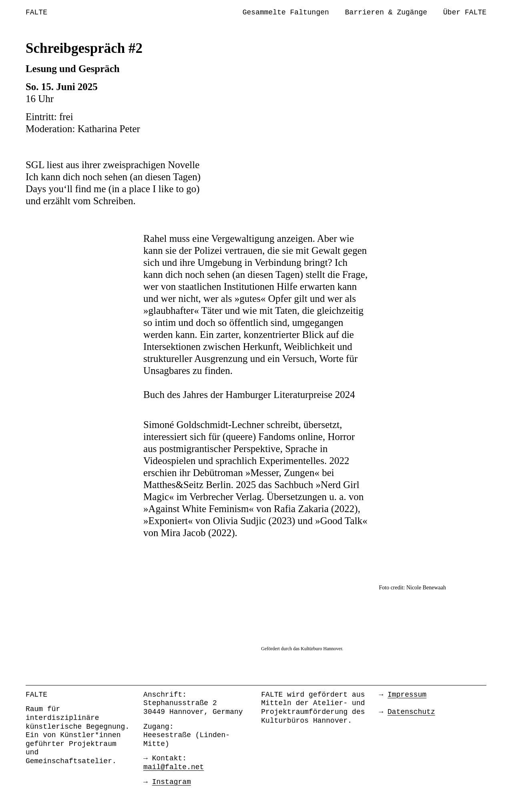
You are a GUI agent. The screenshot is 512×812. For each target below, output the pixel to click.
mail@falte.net (174, 767)
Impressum (407, 695)
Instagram (172, 782)
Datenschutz (411, 712)
